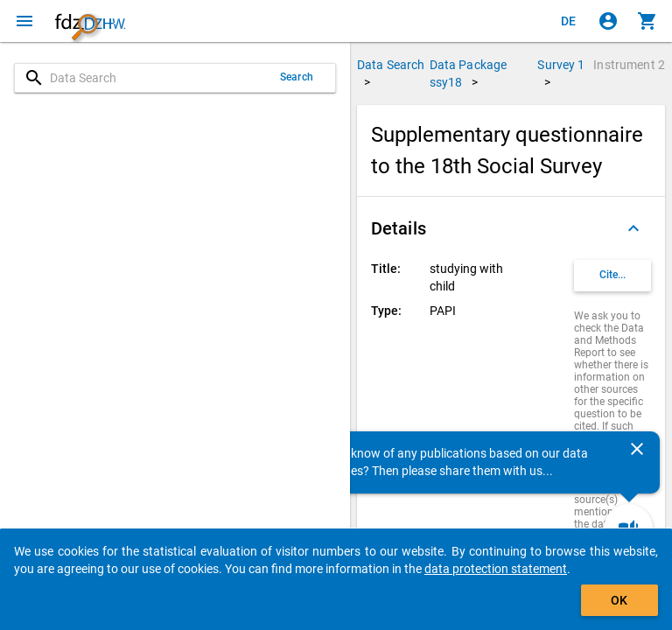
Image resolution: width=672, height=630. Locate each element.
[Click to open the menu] (24, 21)
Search (297, 77)
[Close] (637, 449)
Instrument (629, 65)
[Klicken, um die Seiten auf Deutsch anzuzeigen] (569, 21)
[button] (511, 228)
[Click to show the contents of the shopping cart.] (647, 21)
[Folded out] (633, 228)
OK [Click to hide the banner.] (619, 600)
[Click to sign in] (608, 21)
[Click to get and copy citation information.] (612, 276)
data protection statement (496, 569)
